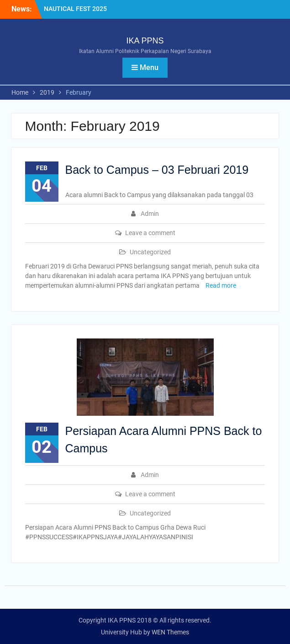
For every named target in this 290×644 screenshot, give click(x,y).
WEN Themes (170, 632)
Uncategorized (150, 252)
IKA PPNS (145, 41)
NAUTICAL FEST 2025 (75, 9)
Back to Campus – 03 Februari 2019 (157, 170)
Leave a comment (150, 233)
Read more (221, 285)
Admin (150, 214)
